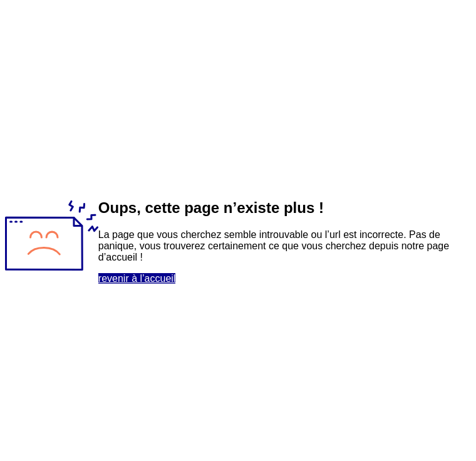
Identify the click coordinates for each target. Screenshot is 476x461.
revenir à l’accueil (137, 278)
